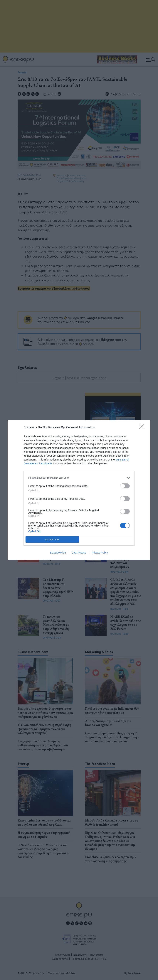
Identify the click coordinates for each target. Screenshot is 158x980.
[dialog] (79, 490)
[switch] (125, 486)
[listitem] (79, 478)
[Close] (143, 428)
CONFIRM (52, 540)
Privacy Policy (100, 553)
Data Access (79, 553)
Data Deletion (58, 553)
